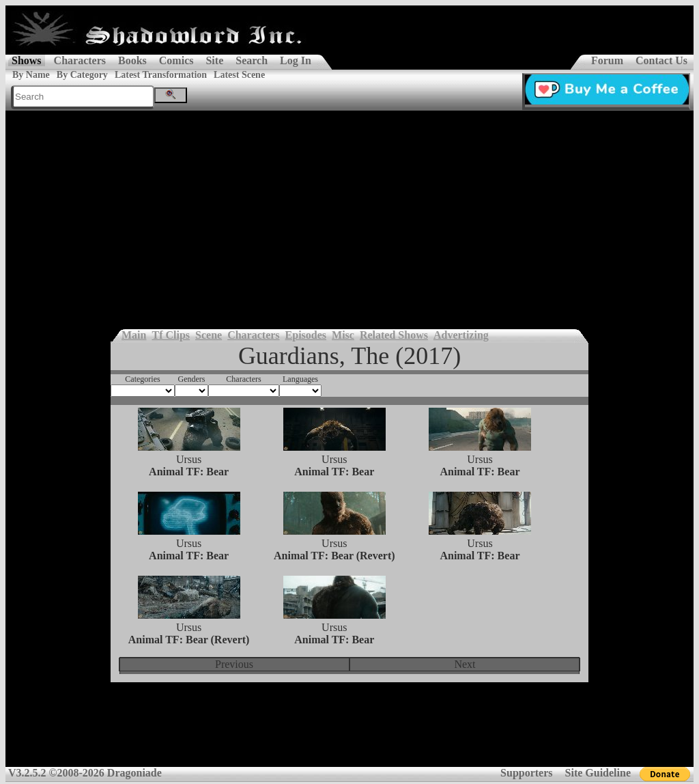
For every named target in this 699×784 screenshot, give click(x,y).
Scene (209, 335)
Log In (296, 60)
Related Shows (394, 335)
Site (214, 60)
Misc (343, 335)
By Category (82, 75)
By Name (31, 75)
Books (132, 60)
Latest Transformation (161, 75)
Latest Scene (239, 75)
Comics (176, 60)
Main (134, 335)
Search (252, 60)
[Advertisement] (349, 213)
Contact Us (661, 60)
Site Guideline (598, 773)
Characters (80, 60)
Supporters (526, 773)
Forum (607, 60)
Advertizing (461, 335)
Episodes (306, 335)
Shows (27, 60)
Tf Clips (171, 335)
